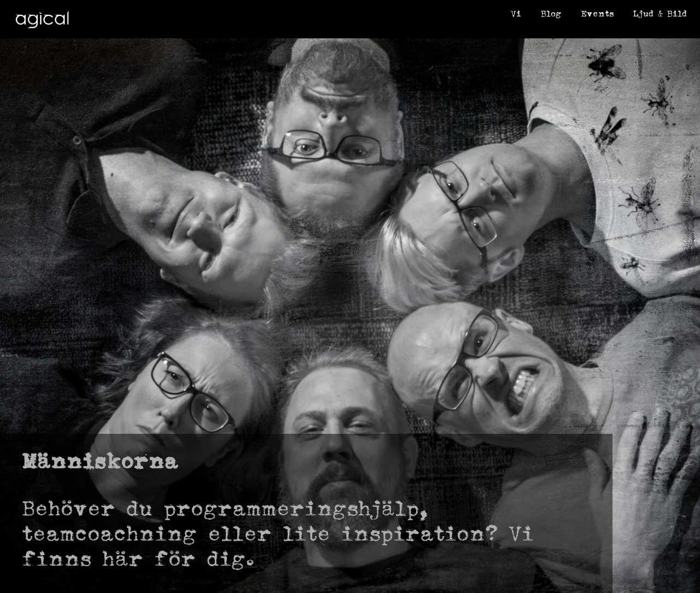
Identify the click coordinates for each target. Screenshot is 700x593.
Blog (551, 14)
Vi (516, 14)
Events (597, 14)
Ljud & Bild (660, 14)
